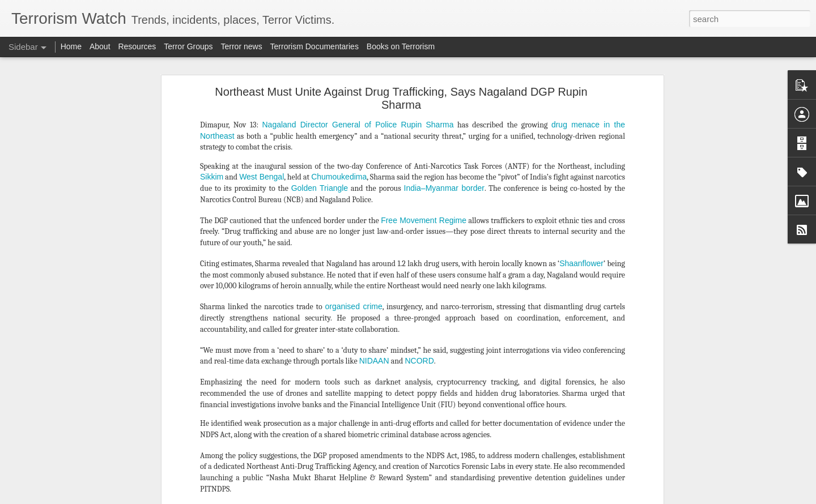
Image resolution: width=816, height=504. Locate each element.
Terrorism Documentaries (314, 46)
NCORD (419, 152)
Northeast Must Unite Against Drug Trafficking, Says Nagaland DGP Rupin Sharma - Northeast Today (407, 373)
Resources (137, 46)
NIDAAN (374, 152)
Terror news (242, 46)
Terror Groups (188, 46)
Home (71, 46)
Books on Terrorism (401, 46)
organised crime (353, 98)
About (100, 46)
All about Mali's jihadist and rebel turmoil (88, 477)
